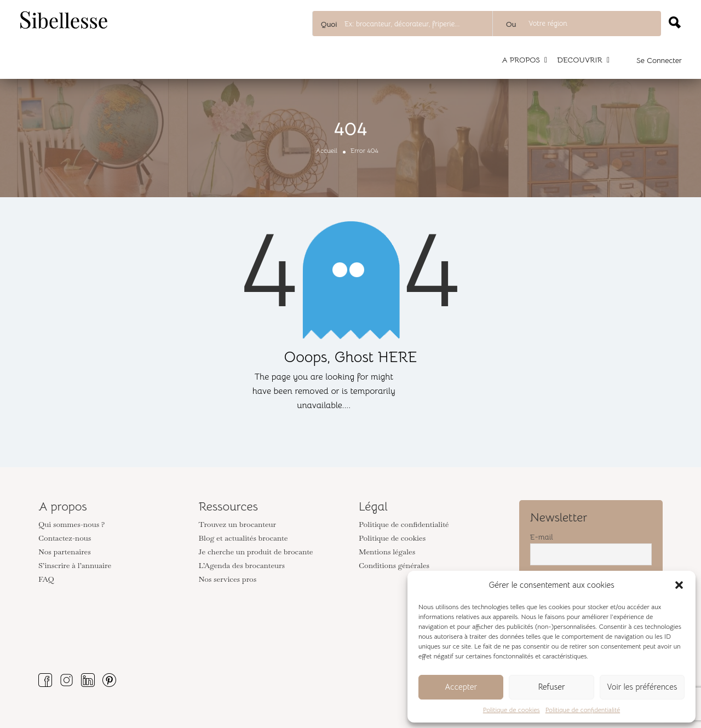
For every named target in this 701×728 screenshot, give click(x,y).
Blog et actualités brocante (243, 538)
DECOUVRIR (580, 60)
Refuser (551, 687)
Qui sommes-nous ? (71, 524)
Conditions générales (394, 565)
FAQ (46, 579)
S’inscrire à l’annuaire (75, 565)
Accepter (461, 687)
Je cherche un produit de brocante (256, 552)
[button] (679, 585)
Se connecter (659, 60)
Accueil (326, 150)
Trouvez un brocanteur (238, 524)
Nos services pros (228, 579)
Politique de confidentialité (583, 710)
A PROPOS (521, 60)
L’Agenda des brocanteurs (242, 565)
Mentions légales (387, 552)
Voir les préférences (642, 687)
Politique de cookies (512, 710)
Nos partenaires (65, 552)
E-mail (542, 537)
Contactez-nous (65, 538)
